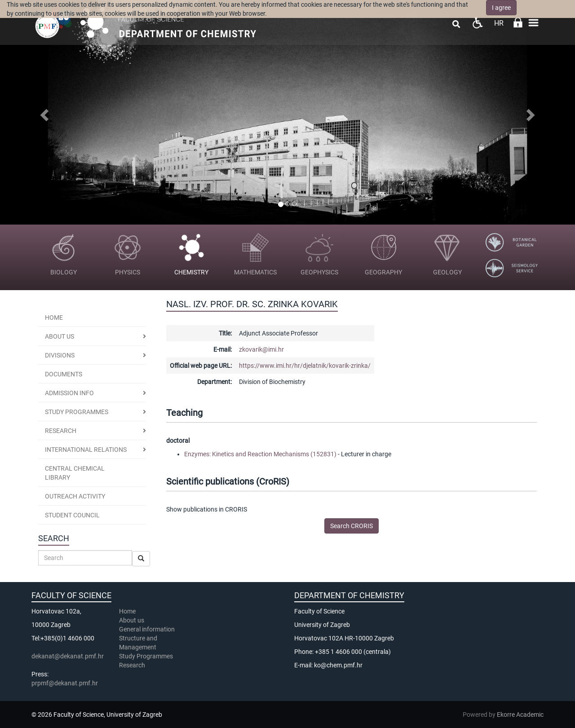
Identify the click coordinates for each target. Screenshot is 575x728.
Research (133, 665)
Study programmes (77, 412)
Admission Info (69, 393)
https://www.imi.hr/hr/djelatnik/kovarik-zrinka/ (305, 366)
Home (54, 318)
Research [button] (61, 431)
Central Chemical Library (75, 473)
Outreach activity (75, 496)
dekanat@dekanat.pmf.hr (68, 656)
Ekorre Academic (520, 715)
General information (147, 629)
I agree (501, 8)
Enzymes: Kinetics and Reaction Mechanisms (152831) (260, 454)
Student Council (72, 515)
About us (60, 336)
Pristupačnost (477, 23)
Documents (64, 374)
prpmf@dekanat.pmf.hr (65, 683)
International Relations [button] (86, 450)
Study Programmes (146, 656)
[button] (43, 112)
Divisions (60, 355)
